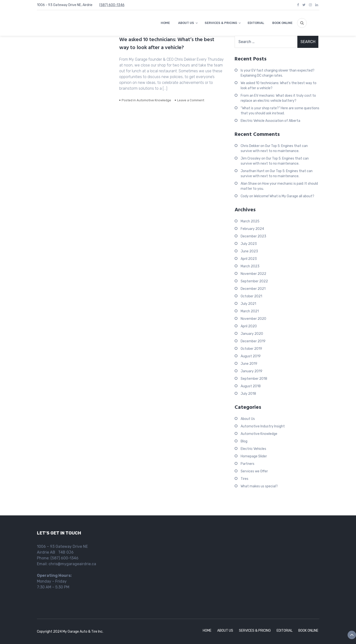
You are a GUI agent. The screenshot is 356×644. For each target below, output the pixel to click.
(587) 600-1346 (112, 5)
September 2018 (254, 379)
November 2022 (253, 274)
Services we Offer (254, 471)
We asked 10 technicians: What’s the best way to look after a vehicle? (167, 44)
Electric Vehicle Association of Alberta (270, 121)
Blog (244, 441)
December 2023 (253, 236)
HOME (165, 23)
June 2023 (249, 251)
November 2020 (253, 319)
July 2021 (248, 304)
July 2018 (248, 394)
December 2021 (253, 289)
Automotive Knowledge (154, 100)
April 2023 (249, 259)
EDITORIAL (256, 23)
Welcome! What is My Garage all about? (284, 196)
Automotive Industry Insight (263, 426)
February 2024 (252, 229)
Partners (248, 464)
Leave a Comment (191, 100)
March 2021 (250, 311)
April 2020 (249, 326)
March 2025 (250, 221)
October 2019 (251, 349)
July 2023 (249, 244)
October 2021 (251, 296)
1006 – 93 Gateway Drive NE (62, 546)
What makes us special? (259, 486)
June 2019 (249, 364)
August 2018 (251, 386)
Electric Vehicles (253, 449)
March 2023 (250, 266)
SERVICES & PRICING (221, 23)
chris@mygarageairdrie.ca (72, 564)
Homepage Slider (254, 456)
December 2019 (253, 341)
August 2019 (251, 356)
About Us (248, 419)
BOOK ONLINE (282, 23)
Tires (244, 479)
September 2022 (254, 281)
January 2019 (251, 371)
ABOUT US (186, 23)
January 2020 (252, 334)
